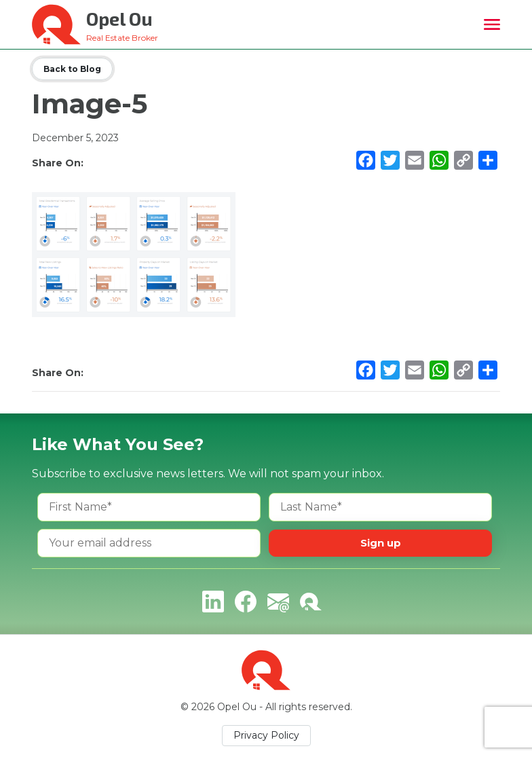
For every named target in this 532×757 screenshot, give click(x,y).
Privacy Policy (266, 735)
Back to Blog (72, 69)
